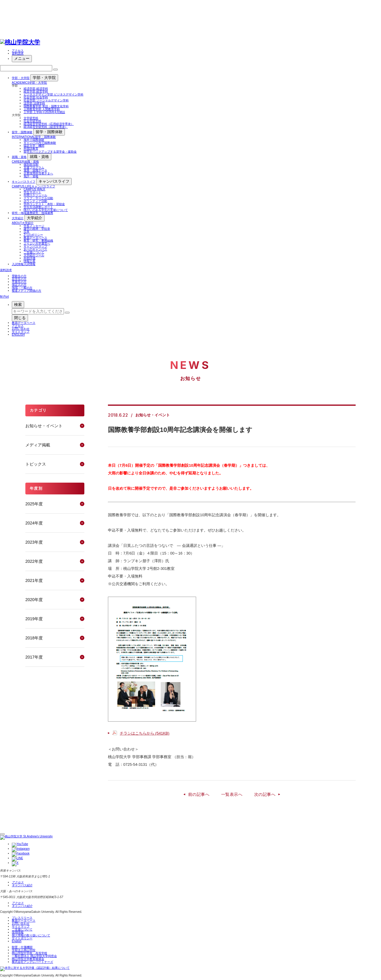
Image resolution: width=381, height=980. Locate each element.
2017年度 (34, 657)
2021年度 (34, 580)
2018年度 (34, 638)
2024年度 (34, 523)
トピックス (36, 464)
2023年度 (34, 542)
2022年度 (34, 561)
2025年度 (34, 504)
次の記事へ (265, 794)
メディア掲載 (38, 445)
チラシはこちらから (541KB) (144, 733)
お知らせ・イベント (44, 426)
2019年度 (34, 619)
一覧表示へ (232, 794)
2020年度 (34, 600)
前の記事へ (199, 794)
